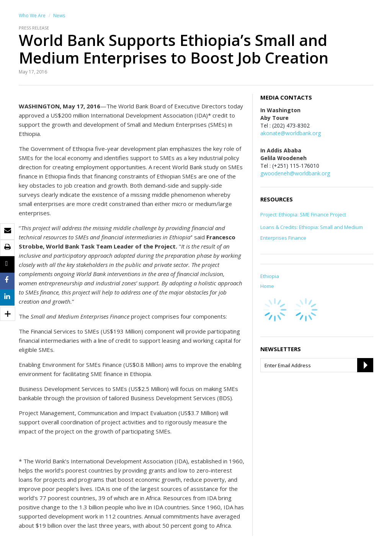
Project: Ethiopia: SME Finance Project (303, 214)
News (59, 16)
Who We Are (32, 16)
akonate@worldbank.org (291, 133)
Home (267, 286)
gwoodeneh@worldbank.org (295, 173)
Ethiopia (270, 276)
